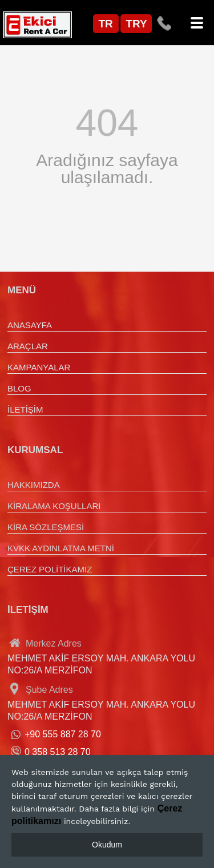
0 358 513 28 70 (58, 752)
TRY (137, 24)
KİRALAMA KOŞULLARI (54, 506)
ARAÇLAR (28, 346)
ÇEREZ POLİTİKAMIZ (50, 569)
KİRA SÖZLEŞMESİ (46, 527)
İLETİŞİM (25, 409)
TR (106, 24)
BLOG (19, 388)
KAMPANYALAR (39, 367)
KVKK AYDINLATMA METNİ (61, 548)
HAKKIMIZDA (34, 485)
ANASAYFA (30, 325)
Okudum (107, 845)
